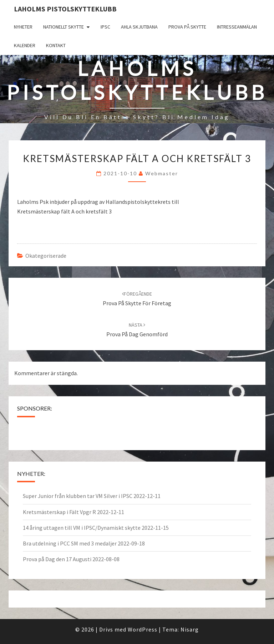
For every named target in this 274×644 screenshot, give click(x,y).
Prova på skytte (187, 27)
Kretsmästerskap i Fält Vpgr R (59, 512)
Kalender (25, 45)
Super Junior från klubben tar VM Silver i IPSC (78, 496)
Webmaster (162, 173)
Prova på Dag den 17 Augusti (57, 559)
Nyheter (23, 27)
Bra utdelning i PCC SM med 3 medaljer (70, 543)
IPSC (105, 27)
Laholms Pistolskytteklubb (65, 9)
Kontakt (56, 45)
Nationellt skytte (64, 27)
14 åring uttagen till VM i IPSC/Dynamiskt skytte (82, 528)
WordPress (143, 629)
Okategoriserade (46, 256)
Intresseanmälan (237, 27)
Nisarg (190, 629)
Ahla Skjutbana (139, 27)
